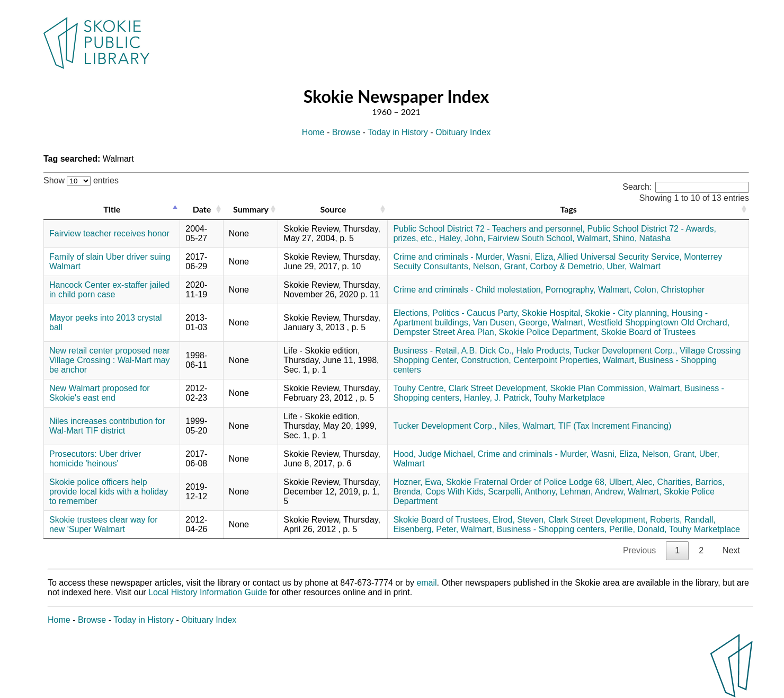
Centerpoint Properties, (557, 360)
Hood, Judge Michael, (434, 454)
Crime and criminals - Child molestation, (468, 290)
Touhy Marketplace (569, 398)
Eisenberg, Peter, (426, 529)
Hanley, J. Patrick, (498, 398)
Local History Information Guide (208, 592)
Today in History (398, 132)
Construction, (486, 360)
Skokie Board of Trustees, (442, 520)
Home (313, 132)
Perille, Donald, (638, 529)
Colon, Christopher (669, 290)
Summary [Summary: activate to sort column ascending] (251, 209)
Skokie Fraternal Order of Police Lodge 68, (526, 482)
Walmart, (594, 238)
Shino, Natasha (642, 238)
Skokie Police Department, (549, 332)
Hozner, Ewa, (418, 482)
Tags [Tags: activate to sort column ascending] (568, 209)
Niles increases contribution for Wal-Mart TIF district (107, 426)
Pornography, (571, 290)
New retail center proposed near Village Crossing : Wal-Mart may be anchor (110, 360)
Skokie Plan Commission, (598, 388)
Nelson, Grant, (500, 266)
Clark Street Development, (498, 388)
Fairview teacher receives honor (109, 233)
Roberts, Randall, (683, 520)
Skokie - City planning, (627, 313)
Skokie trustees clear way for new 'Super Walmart (104, 524)
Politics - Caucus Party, (476, 313)
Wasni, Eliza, (531, 257)
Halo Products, (544, 351)
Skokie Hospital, (552, 313)
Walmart (645, 266)
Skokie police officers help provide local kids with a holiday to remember (109, 492)
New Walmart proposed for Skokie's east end (100, 393)
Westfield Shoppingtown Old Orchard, (659, 323)
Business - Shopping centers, (551, 529)
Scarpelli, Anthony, (523, 492)
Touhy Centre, (420, 388)
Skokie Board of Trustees (649, 332)
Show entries (81, 180)
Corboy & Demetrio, (567, 266)
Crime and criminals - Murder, (449, 257)
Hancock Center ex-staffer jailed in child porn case (109, 290)
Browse (346, 132)
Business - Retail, (426, 351)
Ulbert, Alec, (632, 482)
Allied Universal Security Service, (620, 257)
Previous (639, 550)
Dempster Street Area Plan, (445, 332)
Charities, (675, 482)
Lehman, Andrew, (593, 492)
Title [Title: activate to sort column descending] (112, 209)
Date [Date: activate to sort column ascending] (202, 209)
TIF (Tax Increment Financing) (615, 426)
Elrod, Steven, (519, 520)
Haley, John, (462, 238)
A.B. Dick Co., (487, 351)
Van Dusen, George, (511, 323)
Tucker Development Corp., (626, 351)
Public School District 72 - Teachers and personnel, (489, 229)
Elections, (411, 313)
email (426, 583)
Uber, (617, 266)
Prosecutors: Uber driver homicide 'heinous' (95, 459)
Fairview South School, (531, 238)
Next (731, 550)
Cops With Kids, (456, 492)
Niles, (510, 426)
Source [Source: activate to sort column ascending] (333, 209)
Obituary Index (463, 132)
